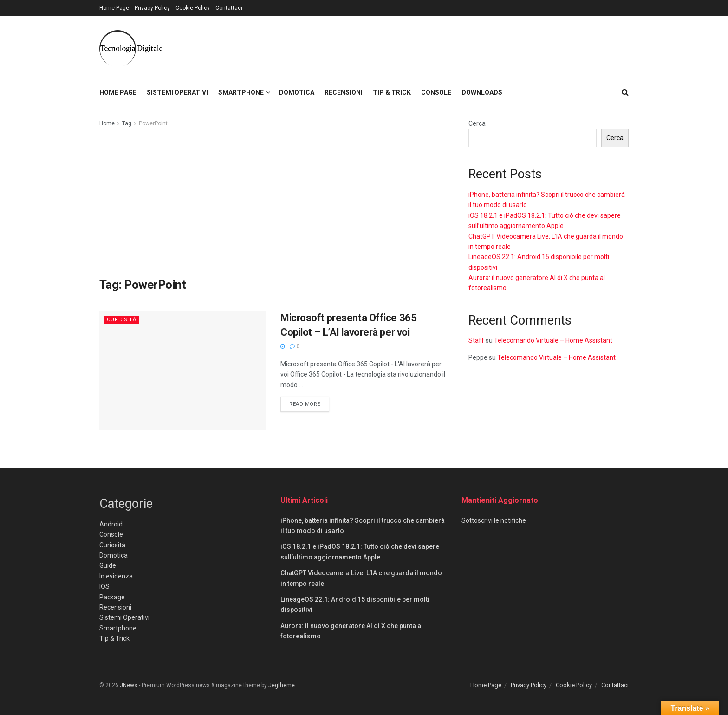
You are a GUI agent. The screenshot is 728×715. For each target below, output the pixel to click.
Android (111, 524)
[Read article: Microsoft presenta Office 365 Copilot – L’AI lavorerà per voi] (183, 371)
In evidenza (116, 576)
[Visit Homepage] (131, 48)
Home (107, 123)
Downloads (482, 92)
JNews (129, 685)
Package (112, 597)
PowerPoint (153, 123)
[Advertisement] (273, 203)
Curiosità (122, 320)
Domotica (297, 92)
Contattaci (229, 8)
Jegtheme (282, 685)
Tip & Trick (392, 92)
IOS (104, 586)
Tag (127, 123)
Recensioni (344, 92)
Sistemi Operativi (177, 92)
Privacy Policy (152, 8)
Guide (108, 565)
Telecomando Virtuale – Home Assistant (553, 340)
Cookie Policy (193, 8)
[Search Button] (625, 92)
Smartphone (241, 92)
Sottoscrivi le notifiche (494, 520)
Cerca (477, 123)
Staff (476, 340)
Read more (309, 403)
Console (436, 92)
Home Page (114, 8)
